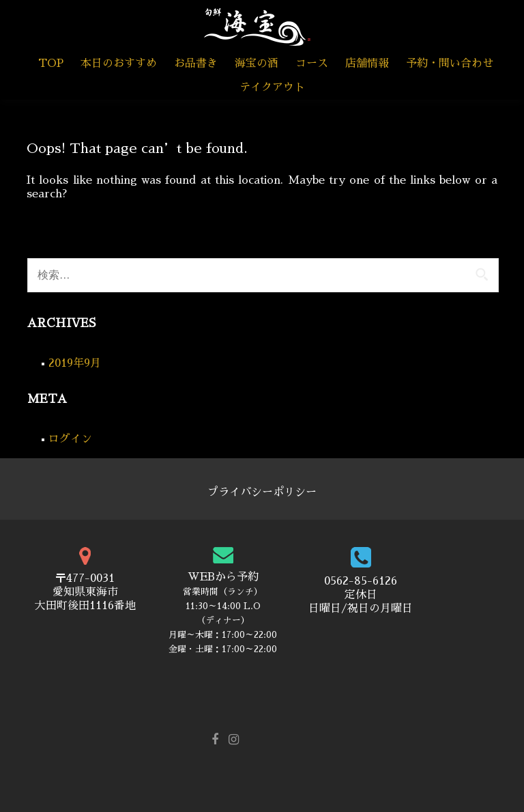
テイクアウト (272, 87)
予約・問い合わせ (450, 64)
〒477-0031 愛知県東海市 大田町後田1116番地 (85, 592)
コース (312, 64)
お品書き (196, 64)
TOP (51, 64)
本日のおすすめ (119, 64)
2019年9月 (75, 363)
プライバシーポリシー (262, 492)
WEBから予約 (223, 577)
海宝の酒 (257, 64)
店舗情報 (367, 64)
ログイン (70, 439)
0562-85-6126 (361, 581)
